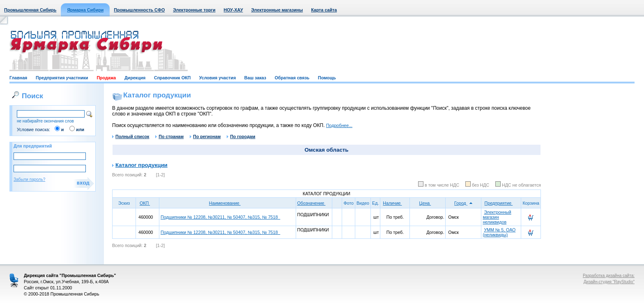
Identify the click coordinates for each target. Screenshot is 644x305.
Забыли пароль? (29, 179)
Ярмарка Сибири (85, 10)
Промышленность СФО (139, 10)
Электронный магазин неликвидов (497, 217)
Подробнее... (339, 125)
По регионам (205, 136)
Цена (428, 203)
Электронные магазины (277, 10)
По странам (169, 136)
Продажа (106, 78)
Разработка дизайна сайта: (609, 276)
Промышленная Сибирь (30, 10)
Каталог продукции (141, 165)
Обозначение (314, 203)
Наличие (395, 203)
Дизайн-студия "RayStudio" (609, 282)
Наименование (228, 203)
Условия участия (217, 78)
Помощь (327, 78)
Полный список (131, 136)
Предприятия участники (62, 78)
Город (463, 203)
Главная (18, 78)
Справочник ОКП (172, 78)
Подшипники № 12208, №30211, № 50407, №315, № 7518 (220, 217)
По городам (241, 136)
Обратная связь (292, 78)
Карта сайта (324, 10)
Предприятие (501, 203)
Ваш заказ (255, 78)
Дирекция (135, 78)
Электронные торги (194, 10)
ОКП (147, 203)
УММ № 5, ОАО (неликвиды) (499, 232)
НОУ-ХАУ (233, 10)
